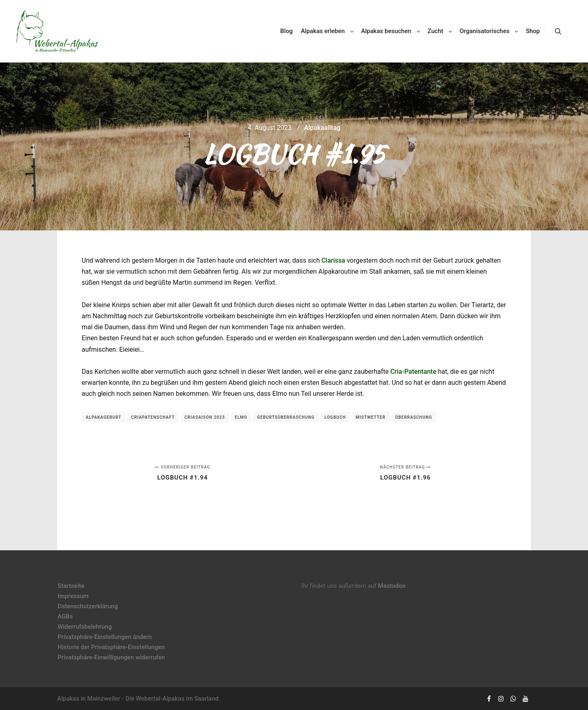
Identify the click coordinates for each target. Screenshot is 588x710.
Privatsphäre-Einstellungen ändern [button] (105, 637)
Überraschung (414, 417)
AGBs (65, 616)
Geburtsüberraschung (286, 417)
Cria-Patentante (413, 372)
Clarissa (333, 260)
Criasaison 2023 (205, 417)
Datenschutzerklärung (88, 606)
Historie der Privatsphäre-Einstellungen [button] (111, 647)
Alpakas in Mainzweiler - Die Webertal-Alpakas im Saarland (138, 699)
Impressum (73, 596)
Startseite (71, 586)
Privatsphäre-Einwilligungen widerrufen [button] (111, 657)
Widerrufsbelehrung (85, 627)
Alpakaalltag (322, 128)
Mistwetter (371, 417)
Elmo (241, 417)
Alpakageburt (104, 417)
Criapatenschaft (153, 417)
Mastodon (392, 586)
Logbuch (335, 417)
